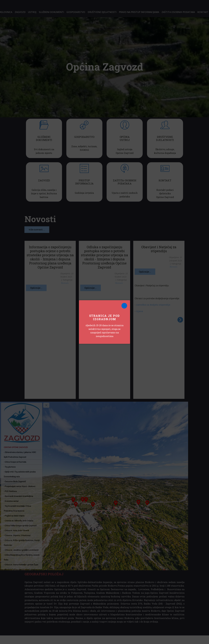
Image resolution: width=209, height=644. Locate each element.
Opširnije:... (36, 288)
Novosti (65, 283)
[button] (180, 320)
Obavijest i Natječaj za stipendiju (159, 249)
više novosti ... (37, 229)
